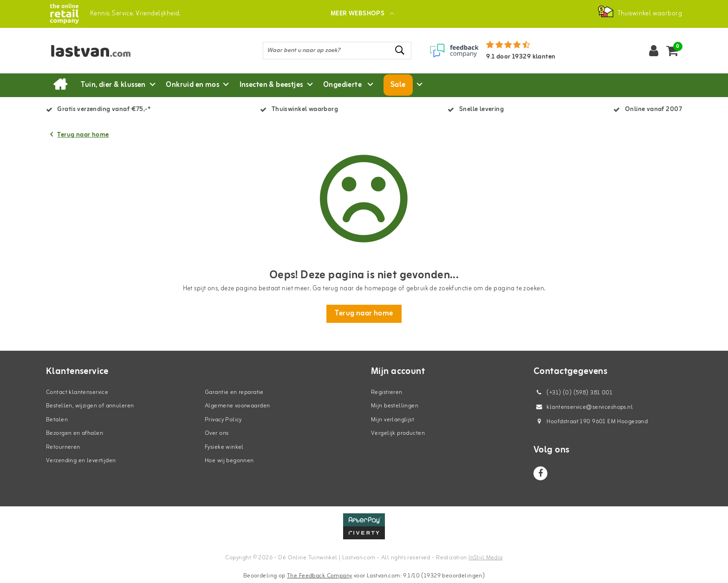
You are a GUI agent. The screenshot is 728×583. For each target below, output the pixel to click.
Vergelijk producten (398, 433)
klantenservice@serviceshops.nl (583, 407)
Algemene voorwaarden (237, 406)
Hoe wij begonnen (229, 461)
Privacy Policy (223, 420)
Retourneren (63, 447)
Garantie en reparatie (234, 392)
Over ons (217, 433)
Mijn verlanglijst (393, 420)
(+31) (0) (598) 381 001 (573, 393)
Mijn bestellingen (395, 406)
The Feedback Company (319, 576)
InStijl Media (485, 558)
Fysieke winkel (224, 447)
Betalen (57, 420)
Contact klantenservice (77, 392)
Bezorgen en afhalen (75, 433)
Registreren (387, 392)
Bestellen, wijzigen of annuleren (90, 406)
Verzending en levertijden (81, 461)
